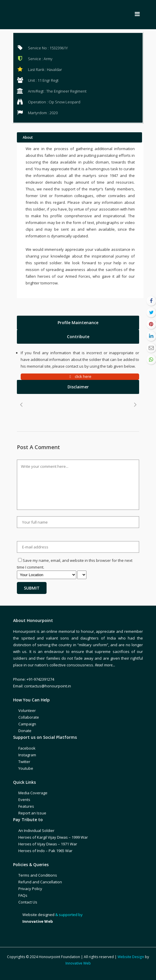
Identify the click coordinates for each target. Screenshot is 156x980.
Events (24, 800)
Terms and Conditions (38, 875)
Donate (25, 731)
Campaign (27, 724)
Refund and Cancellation (40, 882)
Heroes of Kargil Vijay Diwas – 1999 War (53, 837)
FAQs (23, 895)
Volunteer (27, 710)
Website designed (38, 915)
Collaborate (29, 717)
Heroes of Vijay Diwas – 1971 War (48, 844)
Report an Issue (32, 813)
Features (26, 806)
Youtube (26, 768)
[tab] (78, 323)
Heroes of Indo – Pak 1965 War (45, 851)
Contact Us (28, 902)
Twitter (24, 762)
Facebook (27, 748)
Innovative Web (78, 963)
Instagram (27, 755)
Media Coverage (33, 793)
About (28, 137)
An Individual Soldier (36, 830)
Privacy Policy (30, 889)
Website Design (131, 957)
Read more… (105, 665)
